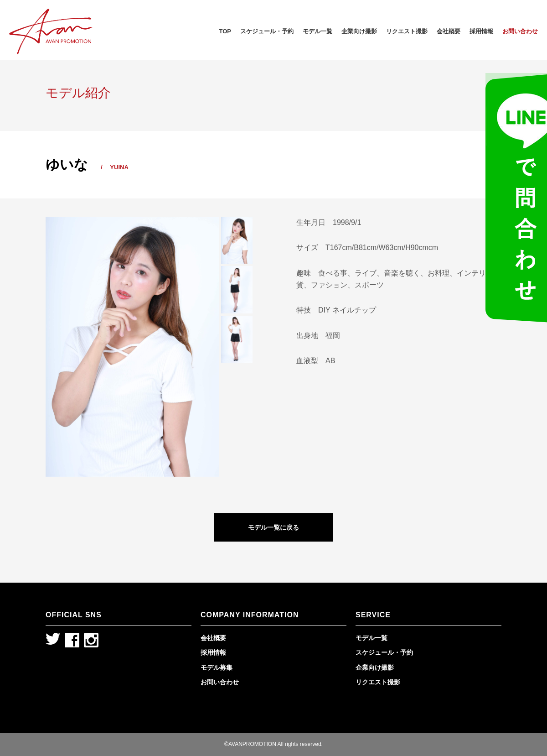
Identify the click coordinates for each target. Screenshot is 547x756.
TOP (225, 31)
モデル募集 (217, 667)
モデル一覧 (317, 31)
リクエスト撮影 (407, 31)
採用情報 (481, 31)
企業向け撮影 (359, 31)
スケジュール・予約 (267, 31)
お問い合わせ (520, 31)
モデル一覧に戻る (273, 527)
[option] (132, 347)
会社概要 (449, 31)
